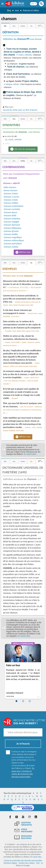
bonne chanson (11, 190)
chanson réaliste (11, 247)
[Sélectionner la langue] (34, 4)
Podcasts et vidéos (31, 10)
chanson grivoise (11, 231)
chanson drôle (10, 215)
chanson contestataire (14, 206)
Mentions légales (10, 863)
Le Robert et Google (29, 864)
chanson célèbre (11, 203)
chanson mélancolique (14, 240)
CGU (38, 863)
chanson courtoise (12, 209)
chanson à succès (11, 197)
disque (9, 84)
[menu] (3, 4)
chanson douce (10, 212)
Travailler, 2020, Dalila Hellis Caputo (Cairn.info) (22, 331)
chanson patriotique (13, 244)
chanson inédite (11, 234)
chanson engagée (11, 222)
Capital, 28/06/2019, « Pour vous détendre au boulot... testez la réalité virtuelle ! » (21, 381)
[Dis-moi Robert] (23, 808)
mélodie (28, 55)
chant (21, 55)
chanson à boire (11, 193)
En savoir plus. (30, 454)
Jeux (17, 10)
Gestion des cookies (27, 863)
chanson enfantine (12, 219)
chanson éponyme (12, 225)
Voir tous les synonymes (25, 149)
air (6, 139)
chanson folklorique (13, 228)
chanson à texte (11, 200)
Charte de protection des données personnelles (23, 860)
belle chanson (10, 187)
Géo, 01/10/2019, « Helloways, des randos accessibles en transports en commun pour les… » (23, 410)
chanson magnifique (13, 237)
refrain (16, 84)
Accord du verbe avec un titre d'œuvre (20, 110)
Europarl (15, 398)
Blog (9, 10)
